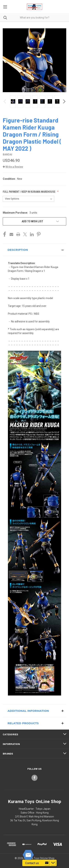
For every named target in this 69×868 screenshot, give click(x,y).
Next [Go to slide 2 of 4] (64, 101)
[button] (13, 167)
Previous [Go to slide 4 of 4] (5, 101)
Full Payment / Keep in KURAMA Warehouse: (30, 192)
